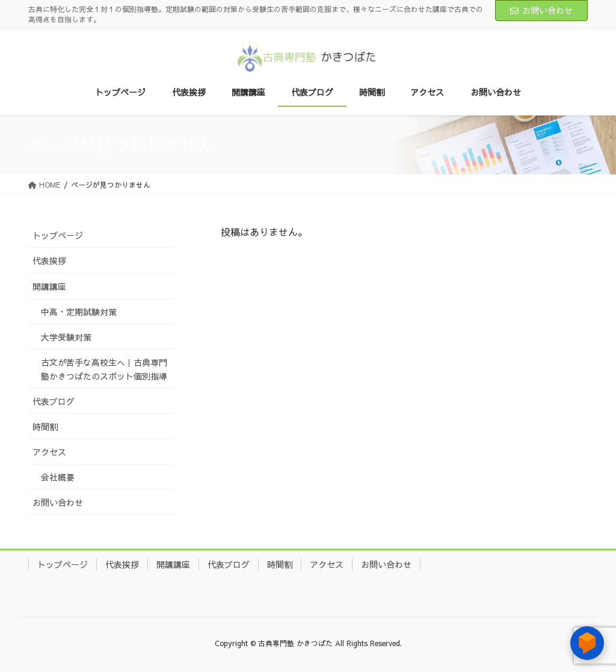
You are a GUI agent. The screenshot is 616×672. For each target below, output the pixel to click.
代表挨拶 (49, 260)
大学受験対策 (66, 337)
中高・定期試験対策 (79, 312)
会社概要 (58, 477)
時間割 (45, 427)
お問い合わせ (541, 10)
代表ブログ (54, 401)
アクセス (49, 452)
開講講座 (49, 286)
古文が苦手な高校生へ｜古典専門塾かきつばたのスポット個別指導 (104, 369)
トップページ (58, 235)
